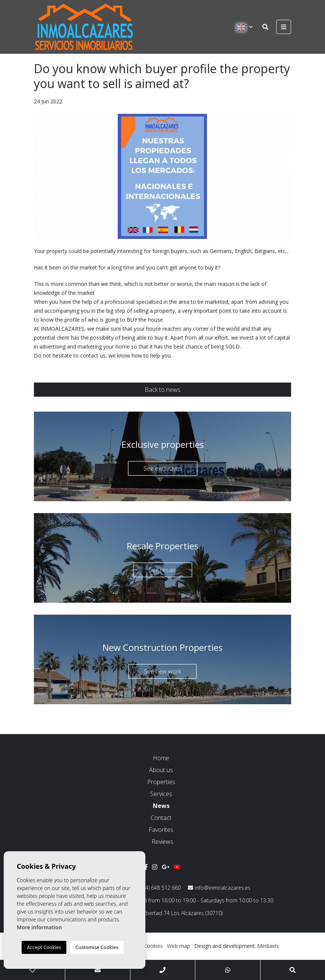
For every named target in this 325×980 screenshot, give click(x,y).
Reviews (162, 842)
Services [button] (161, 794)
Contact (161, 818)
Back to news (162, 390)
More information (39, 927)
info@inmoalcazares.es (219, 888)
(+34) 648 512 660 (156, 888)
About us (161, 770)
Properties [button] (161, 782)
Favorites (161, 830)
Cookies (153, 946)
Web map (179, 946)
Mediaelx (268, 946)
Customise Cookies (97, 947)
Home (161, 758)
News (161, 806)
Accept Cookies (44, 947)
